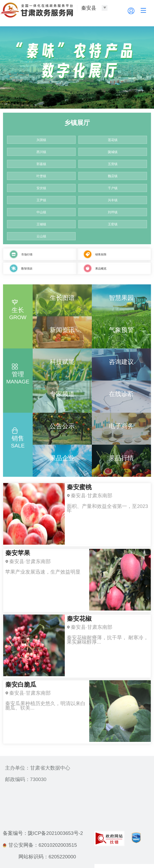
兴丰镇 (113, 200)
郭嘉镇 (41, 164)
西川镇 (41, 152)
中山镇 (41, 212)
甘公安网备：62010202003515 (40, 845)
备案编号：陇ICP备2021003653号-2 (43, 833)
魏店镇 (113, 176)
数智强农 (27, 269)
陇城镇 (113, 152)
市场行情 (27, 254)
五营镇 (113, 164)
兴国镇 (41, 140)
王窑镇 (113, 224)
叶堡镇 (41, 176)
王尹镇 (41, 200)
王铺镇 (41, 224)
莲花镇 (113, 140)
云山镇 (41, 236)
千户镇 (113, 188)
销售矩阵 (101, 254)
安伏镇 (41, 188)
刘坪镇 (113, 212)
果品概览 (101, 269)
